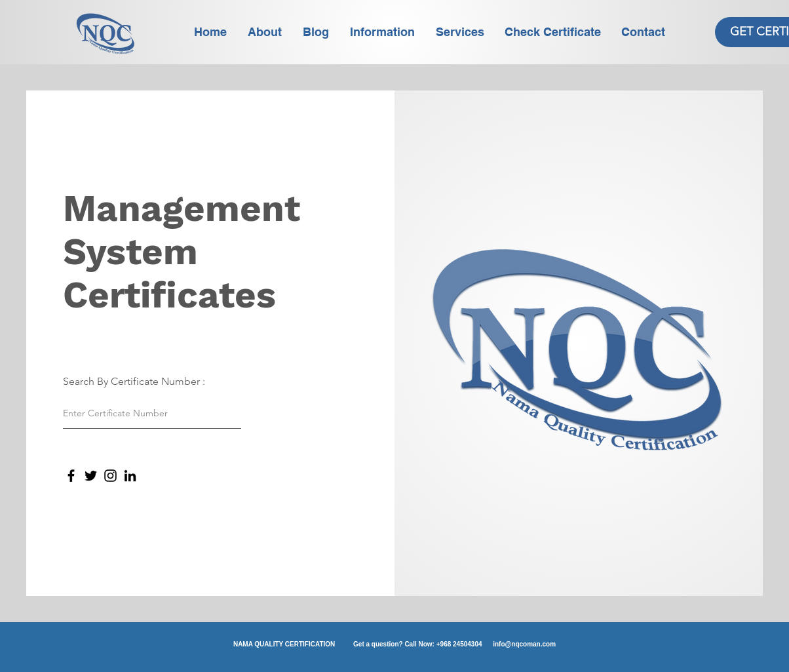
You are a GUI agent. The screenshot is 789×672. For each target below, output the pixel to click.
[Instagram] (110, 476)
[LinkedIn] (130, 476)
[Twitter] (91, 476)
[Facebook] (71, 476)
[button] (383, 32)
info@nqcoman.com (524, 644)
